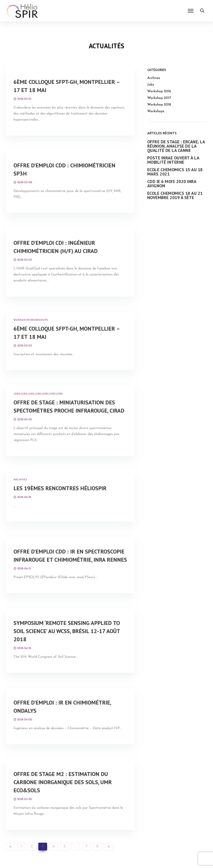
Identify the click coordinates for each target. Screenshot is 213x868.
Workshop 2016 (159, 91)
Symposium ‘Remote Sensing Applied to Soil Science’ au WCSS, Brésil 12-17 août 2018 (67, 631)
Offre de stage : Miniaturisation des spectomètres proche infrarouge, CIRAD (69, 406)
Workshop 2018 (159, 105)
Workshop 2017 (159, 98)
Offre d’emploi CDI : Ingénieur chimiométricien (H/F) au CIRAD (56, 247)
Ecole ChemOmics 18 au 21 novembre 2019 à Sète (175, 195)
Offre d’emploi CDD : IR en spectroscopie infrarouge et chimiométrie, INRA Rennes (70, 556)
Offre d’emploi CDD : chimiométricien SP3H (64, 169)
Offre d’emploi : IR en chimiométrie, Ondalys (62, 707)
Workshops (22, 320)
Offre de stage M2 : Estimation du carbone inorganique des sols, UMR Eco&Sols (63, 782)
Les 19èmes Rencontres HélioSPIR (60, 488)
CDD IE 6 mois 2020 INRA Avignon (172, 184)
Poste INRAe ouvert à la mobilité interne (173, 160)
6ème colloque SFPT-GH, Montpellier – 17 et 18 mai (67, 86)
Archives (20, 480)
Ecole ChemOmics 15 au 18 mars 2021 (175, 172)
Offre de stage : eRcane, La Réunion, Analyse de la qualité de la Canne (176, 146)
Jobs (17, 394)
